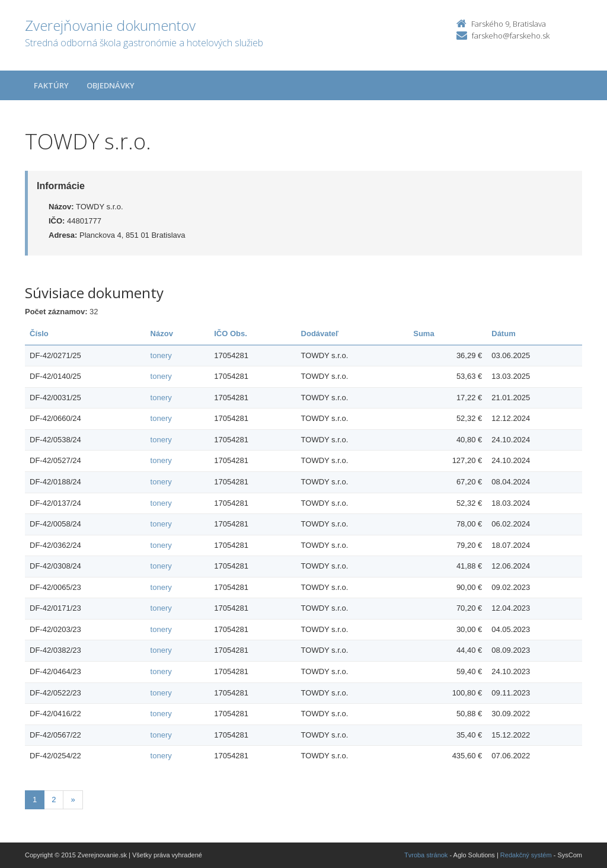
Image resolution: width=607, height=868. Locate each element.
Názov (162, 334)
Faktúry (51, 85)
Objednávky (111, 85)
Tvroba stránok (426, 855)
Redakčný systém (526, 855)
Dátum (503, 334)
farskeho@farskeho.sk (511, 36)
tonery (161, 355)
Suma (424, 334)
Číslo (39, 334)
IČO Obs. (231, 334)
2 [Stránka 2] (54, 800)
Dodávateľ (320, 334)
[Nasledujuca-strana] (73, 800)
